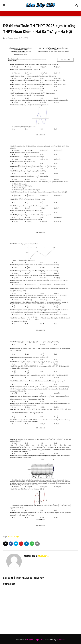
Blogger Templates (34, 640)
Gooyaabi (61, 640)
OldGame (9, 38)
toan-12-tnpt (14, 536)
